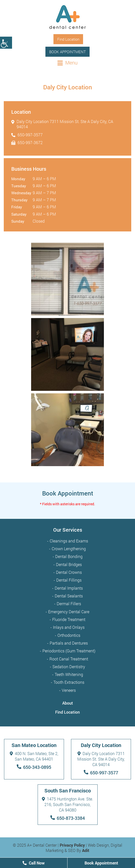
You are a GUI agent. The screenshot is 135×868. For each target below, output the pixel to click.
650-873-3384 (71, 818)
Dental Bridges (69, 564)
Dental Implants (69, 588)
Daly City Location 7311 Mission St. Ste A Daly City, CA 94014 (62, 124)
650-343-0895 (37, 767)
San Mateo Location (34, 745)
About (68, 703)
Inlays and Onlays (69, 627)
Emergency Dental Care (69, 612)
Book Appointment (67, 52)
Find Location (67, 712)
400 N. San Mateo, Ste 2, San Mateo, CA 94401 (34, 756)
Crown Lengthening (69, 549)
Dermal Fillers (69, 604)
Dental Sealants (69, 596)
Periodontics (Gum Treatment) (69, 651)
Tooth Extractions (69, 682)
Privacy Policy (72, 845)
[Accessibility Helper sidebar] (6, 43)
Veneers (69, 690)
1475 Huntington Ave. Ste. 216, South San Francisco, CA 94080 (67, 804)
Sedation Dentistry (69, 667)
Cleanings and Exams (69, 541)
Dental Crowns (69, 572)
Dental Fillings (69, 580)
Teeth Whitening (69, 674)
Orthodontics (69, 635)
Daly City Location (101, 745)
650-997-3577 (27, 135)
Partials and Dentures (69, 643)
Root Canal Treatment (69, 659)
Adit (86, 850)
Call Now (34, 863)
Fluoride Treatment (69, 619)
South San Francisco (68, 790)
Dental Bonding (69, 556)
